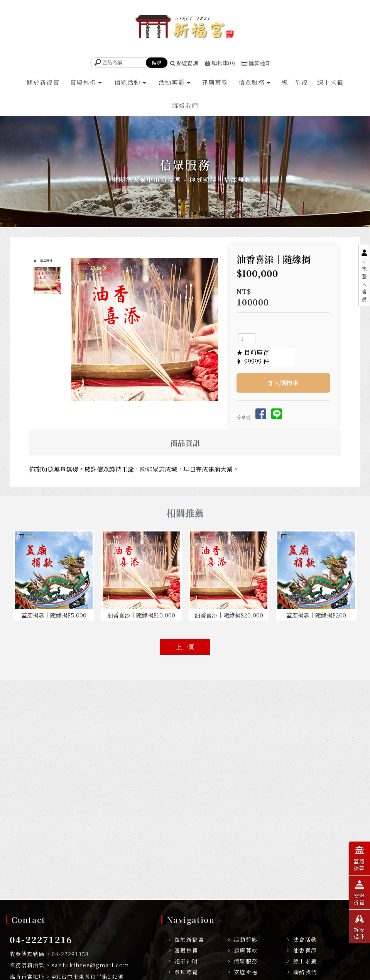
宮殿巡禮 (83, 83)
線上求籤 (330, 83)
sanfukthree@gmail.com (90, 965)
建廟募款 (215, 83)
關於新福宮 (43, 83)
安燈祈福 (246, 972)
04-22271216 (41, 939)
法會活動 (305, 940)
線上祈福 (295, 83)
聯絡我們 (185, 106)
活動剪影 (172, 83)
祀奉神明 (186, 961)
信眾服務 (252, 83)
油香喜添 (305, 950)
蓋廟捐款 (359, 858)
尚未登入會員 (364, 280)
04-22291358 (70, 954)
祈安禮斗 (359, 926)
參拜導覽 (186, 972)
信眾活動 (127, 83)
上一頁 (185, 647)
